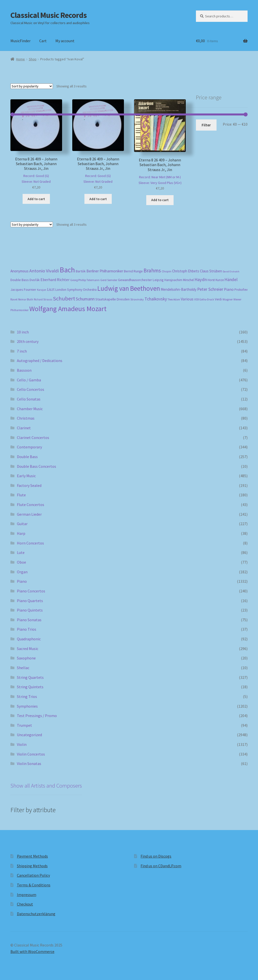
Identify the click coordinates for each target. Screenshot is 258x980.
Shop (33, 59)
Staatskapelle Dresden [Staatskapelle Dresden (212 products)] (112, 299)
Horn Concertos (30, 543)
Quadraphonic (29, 639)
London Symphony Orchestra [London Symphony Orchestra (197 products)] (76, 290)
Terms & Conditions (34, 885)
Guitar (22, 524)
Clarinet (24, 428)
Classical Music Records (49, 15)
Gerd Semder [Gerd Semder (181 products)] (109, 280)
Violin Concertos (31, 754)
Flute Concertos (31, 505)
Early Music (26, 476)
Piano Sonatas (29, 620)
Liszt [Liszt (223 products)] (51, 289)
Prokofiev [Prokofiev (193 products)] (241, 290)
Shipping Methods (32, 866)
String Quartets (30, 677)
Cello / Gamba (29, 380)
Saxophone (26, 658)
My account (65, 41)
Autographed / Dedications (40, 361)
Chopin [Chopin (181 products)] (166, 271)
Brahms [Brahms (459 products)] (152, 270)
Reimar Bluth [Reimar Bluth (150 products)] (26, 299)
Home (20, 59)
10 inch (23, 332)
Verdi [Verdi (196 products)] (218, 299)
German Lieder (29, 514)
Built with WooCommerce (32, 951)
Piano (22, 581)
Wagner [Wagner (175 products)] (228, 299)
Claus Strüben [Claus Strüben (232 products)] (211, 271)
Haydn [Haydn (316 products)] (201, 279)
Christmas (26, 418)
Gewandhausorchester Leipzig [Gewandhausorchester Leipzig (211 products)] (141, 280)
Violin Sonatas (29, 763)
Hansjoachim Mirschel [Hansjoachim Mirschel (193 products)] (179, 280)
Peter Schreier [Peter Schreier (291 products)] (210, 289)
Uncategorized (29, 735)
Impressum (27, 895)
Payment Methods (32, 856)
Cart (43, 41)
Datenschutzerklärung (36, 914)
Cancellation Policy (33, 875)
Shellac (23, 668)
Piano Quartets (30, 601)
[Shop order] (32, 86)
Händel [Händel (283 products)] (231, 280)
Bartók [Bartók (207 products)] (81, 271)
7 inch (22, 351)
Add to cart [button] (36, 199)
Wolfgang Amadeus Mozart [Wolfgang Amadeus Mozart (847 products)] (68, 309)
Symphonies (27, 706)
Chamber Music (30, 409)
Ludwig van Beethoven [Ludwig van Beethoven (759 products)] (129, 288)
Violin (22, 744)
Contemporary (29, 447)
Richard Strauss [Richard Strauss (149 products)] (43, 299)
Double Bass (27, 457)
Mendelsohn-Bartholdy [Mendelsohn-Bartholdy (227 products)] (179, 289)
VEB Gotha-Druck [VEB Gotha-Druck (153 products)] (204, 299)
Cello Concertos (31, 389)
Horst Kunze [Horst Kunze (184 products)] (216, 280)
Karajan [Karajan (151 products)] (42, 290)
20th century (28, 341)
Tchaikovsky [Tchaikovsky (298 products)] (156, 299)
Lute (21, 552)
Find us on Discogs (156, 856)
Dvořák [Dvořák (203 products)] (35, 280)
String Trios (27, 696)
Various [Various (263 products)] (187, 299)
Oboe (21, 562)
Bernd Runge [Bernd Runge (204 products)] (133, 271)
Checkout (25, 904)
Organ (22, 572)
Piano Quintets (30, 610)
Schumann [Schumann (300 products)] (85, 299)
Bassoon (24, 370)
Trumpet (24, 725)
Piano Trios (27, 629)
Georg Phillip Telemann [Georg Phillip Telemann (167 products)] (85, 280)
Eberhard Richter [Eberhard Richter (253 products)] (55, 280)
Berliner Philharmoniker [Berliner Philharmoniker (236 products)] (105, 271)
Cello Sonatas (29, 399)
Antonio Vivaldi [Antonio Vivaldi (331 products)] (44, 271)
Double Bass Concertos (37, 466)
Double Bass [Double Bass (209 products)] (20, 280)
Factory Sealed (29, 485)
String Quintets (30, 687)
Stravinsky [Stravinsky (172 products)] (137, 299)
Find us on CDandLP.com (161, 866)
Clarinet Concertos (33, 437)
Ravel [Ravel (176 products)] (14, 299)
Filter (206, 125)
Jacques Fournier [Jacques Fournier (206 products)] (23, 290)
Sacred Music (28, 649)
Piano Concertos (31, 591)
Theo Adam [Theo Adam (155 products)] (174, 299)
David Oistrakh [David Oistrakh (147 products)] (231, 272)
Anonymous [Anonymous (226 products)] (19, 271)
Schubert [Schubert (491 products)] (64, 298)
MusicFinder (20, 41)
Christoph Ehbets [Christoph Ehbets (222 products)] (186, 271)
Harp (21, 533)
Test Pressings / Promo (37, 716)
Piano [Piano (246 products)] (229, 289)
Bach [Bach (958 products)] (67, 270)
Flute (21, 495)
